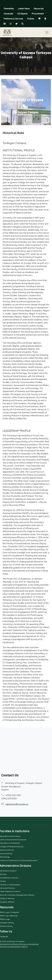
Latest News (24, 9)
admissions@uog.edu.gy (17, 804)
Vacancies (8, 14)
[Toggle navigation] (47, 32)
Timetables (9, 9)
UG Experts (22, 14)
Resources (39, 9)
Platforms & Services (13, 19)
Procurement (38, 14)
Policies (31, 19)
